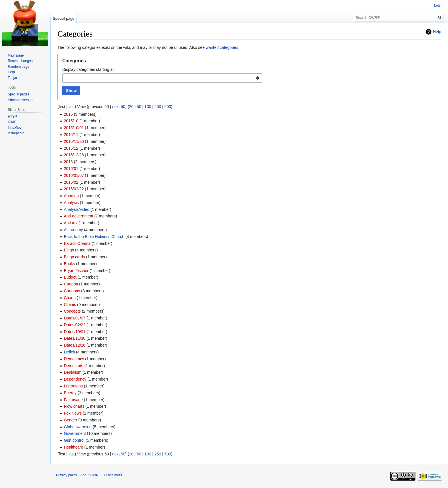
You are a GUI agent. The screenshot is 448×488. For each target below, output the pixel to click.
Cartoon (71, 284)
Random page (18, 67)
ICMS (12, 122)
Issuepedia (16, 133)
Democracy (74, 359)
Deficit (69, 352)
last (72, 107)
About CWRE (90, 475)
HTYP (12, 117)
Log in (439, 5)
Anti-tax (70, 223)
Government (75, 433)
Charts (70, 298)
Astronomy (73, 230)
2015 (68, 114)
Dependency (75, 379)
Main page (16, 55)
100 (148, 107)
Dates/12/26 (75, 345)
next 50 (119, 107)
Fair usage (73, 400)
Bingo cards (74, 257)
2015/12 (71, 148)
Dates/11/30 (75, 338)
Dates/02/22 (75, 325)
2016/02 (71, 182)
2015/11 (71, 135)
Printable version (20, 100)
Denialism (72, 372)
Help (437, 32)
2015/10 (71, 121)
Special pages (18, 94)
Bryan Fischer (76, 271)
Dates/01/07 (75, 318)
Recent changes (20, 61)
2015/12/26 (74, 155)
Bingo (69, 250)
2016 (68, 162)
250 (158, 107)
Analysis (71, 203)
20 (131, 107)
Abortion (71, 196)
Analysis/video (77, 209)
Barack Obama (77, 243)
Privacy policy (66, 475)
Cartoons (72, 291)
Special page (64, 18)
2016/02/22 (74, 189)
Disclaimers (113, 475)
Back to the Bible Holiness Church (94, 237)
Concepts (72, 311)
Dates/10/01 (75, 332)
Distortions (73, 386)
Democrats (73, 366)
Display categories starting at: (89, 69)
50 (139, 107)
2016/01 (71, 169)
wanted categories (222, 47)
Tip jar (12, 78)
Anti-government (78, 216)
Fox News (73, 413)
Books (69, 264)
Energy (70, 393)
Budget (70, 277)
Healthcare (73, 447)
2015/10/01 (74, 128)
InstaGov (15, 128)
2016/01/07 (74, 175)
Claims (70, 305)
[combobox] (162, 78)
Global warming (78, 427)
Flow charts (74, 406)
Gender (70, 420)
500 (168, 107)
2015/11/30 (74, 141)
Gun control (74, 440)
